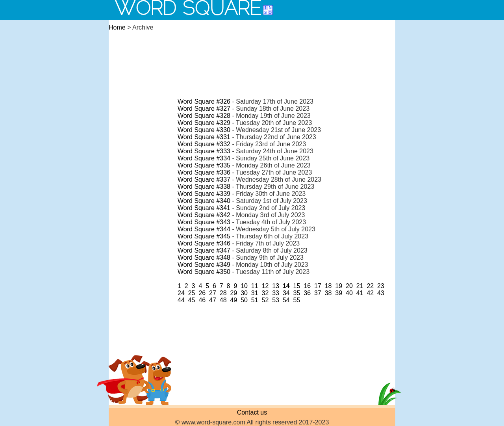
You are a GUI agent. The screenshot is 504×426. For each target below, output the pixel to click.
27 (213, 293)
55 (297, 300)
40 (349, 293)
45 (192, 300)
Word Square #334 (204, 158)
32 (265, 293)
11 (255, 286)
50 (244, 300)
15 (297, 286)
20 (349, 286)
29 (233, 293)
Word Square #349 (204, 265)
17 (318, 286)
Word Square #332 (204, 144)
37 (318, 293)
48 (223, 300)
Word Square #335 (204, 165)
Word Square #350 (204, 272)
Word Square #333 (204, 151)
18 (328, 286)
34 (286, 293)
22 (370, 286)
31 (255, 293)
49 (233, 300)
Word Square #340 (204, 201)
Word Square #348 (204, 258)
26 (202, 293)
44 (181, 300)
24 (181, 293)
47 (213, 300)
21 (360, 286)
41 (360, 293)
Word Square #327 (204, 109)
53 (276, 300)
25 (192, 293)
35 (297, 293)
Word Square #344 (204, 229)
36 (307, 293)
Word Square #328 (204, 116)
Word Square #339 (204, 194)
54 (286, 300)
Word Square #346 (204, 243)
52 (265, 300)
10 (244, 286)
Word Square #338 (204, 187)
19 (339, 286)
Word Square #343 (204, 222)
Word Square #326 (204, 101)
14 (286, 286)
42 (370, 293)
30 (244, 293)
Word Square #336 (204, 172)
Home (117, 27)
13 (276, 286)
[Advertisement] (252, 57)
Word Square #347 (204, 250)
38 (328, 293)
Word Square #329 (204, 123)
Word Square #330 (204, 130)
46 (202, 300)
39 (339, 293)
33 (276, 293)
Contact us (252, 412)
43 (381, 293)
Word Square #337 (204, 180)
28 (223, 293)
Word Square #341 (204, 208)
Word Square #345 (204, 236)
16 (307, 286)
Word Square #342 (204, 215)
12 (265, 286)
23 (381, 286)
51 (255, 300)
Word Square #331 (204, 137)
